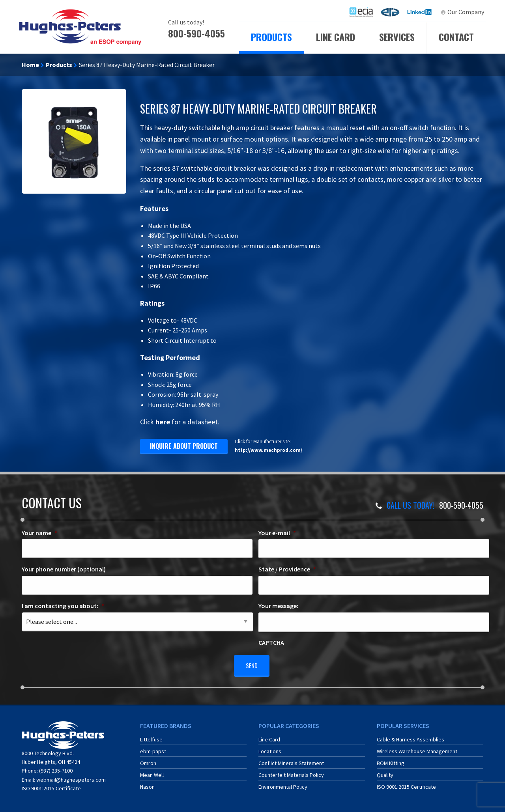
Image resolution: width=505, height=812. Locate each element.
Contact (456, 37)
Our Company (466, 12)
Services (397, 37)
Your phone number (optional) (64, 569)
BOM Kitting (391, 760)
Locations (270, 749)
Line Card (336, 37)
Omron (148, 760)
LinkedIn (420, 12)
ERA (393, 12)
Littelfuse (151, 737)
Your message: (278, 606)
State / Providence (287, 569)
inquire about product (184, 446)
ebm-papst (153, 749)
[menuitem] (361, 12)
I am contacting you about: (63, 606)
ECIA (365, 12)
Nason (147, 784)
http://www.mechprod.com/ (268, 450)
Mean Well (152, 772)
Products (271, 37)
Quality (385, 772)
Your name (39, 533)
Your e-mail (277, 533)
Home (30, 65)
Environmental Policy (283, 784)
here (163, 422)
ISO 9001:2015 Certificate (51, 786)
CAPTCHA (271, 642)
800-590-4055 (196, 33)
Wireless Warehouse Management (417, 749)
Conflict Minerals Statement (291, 760)
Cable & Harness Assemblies (411, 737)
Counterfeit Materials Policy (291, 772)
